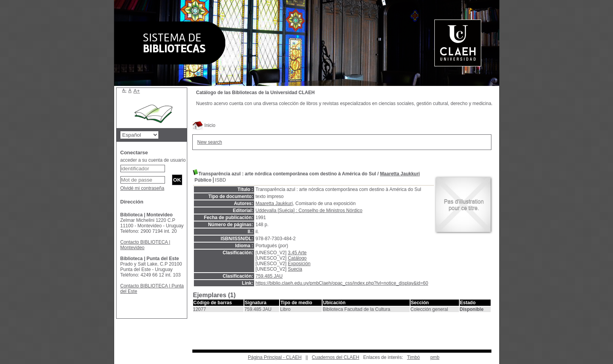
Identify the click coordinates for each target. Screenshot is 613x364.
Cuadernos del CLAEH (336, 357)
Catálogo (297, 258)
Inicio (204, 125)
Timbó (413, 357)
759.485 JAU (269, 276)
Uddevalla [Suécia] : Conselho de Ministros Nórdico (309, 211)
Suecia (295, 269)
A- (125, 90)
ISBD (220, 180)
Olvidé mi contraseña (142, 188)
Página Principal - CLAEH (275, 357)
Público (203, 180)
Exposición (299, 264)
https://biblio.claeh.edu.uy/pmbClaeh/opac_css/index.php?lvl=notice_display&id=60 (342, 283)
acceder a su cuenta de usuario (153, 160)
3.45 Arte (297, 253)
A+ (137, 91)
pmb (435, 357)
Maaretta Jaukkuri (400, 174)
